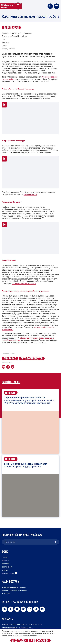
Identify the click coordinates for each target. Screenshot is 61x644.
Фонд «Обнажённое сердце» (14, 587)
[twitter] (13, 367)
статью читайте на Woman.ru (24, 283)
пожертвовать (10, 573)
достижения (7, 567)
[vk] (4, 367)
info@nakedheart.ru (10, 628)
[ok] (9, 367)
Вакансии (6, 594)
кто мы (5, 558)
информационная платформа (14, 591)
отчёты (5, 570)
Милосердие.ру (30, 194)
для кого (5, 564)
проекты (5, 561)
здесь (39, 636)
